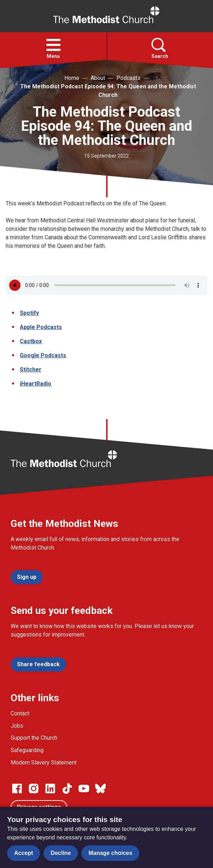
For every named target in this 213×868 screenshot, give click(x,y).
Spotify (29, 313)
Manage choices (110, 853)
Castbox (31, 341)
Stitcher (31, 370)
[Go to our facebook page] (17, 788)
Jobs (17, 726)
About (98, 78)
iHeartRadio (36, 384)
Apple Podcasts (41, 327)
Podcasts (128, 78)
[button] (53, 45)
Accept (24, 853)
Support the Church (34, 738)
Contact (20, 713)
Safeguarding (27, 750)
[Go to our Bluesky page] (100, 788)
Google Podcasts (43, 355)
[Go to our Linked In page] (50, 788)
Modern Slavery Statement (44, 763)
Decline (61, 853)
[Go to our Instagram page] (34, 788)
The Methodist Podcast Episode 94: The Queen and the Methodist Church (108, 91)
